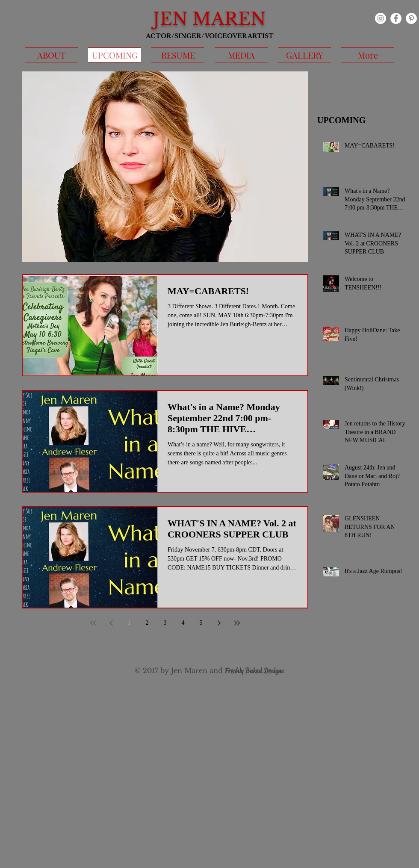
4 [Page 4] (183, 623)
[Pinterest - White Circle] (411, 18)
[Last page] (237, 623)
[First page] (93, 623)
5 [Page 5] (201, 623)
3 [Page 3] (165, 623)
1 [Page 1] (129, 623)
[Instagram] (381, 18)
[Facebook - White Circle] (396, 18)
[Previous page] (111, 623)
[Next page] (219, 623)
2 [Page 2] (147, 623)
